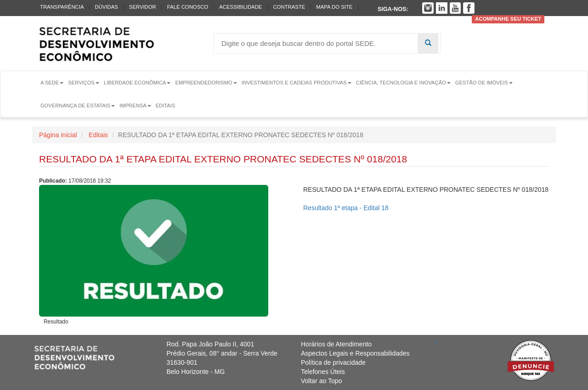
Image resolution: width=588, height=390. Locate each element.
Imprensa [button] (135, 106)
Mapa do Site (334, 7)
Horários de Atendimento (336, 344)
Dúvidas (106, 7)
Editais (166, 106)
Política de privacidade (333, 362)
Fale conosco (188, 7)
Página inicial (58, 135)
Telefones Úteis (323, 372)
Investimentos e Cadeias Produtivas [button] (297, 83)
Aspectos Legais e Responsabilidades (355, 353)
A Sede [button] (52, 83)
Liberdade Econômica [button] (137, 83)
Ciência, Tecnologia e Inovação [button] (403, 83)
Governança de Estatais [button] (78, 106)
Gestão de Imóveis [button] (484, 83)
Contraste (289, 7)
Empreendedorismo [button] (206, 83)
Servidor (143, 7)
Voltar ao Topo (321, 381)
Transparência (62, 7)
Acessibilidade (240, 7)
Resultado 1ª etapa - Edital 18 (346, 208)
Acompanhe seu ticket (508, 19)
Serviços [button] (84, 83)
